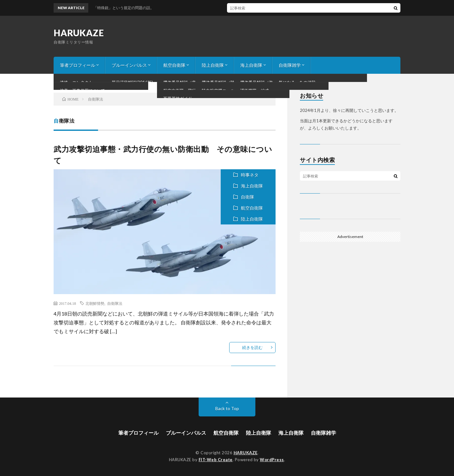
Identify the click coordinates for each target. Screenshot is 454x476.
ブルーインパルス (129, 65)
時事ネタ (250, 175)
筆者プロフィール (78, 65)
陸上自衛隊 (213, 65)
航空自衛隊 (174, 65)
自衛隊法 (115, 303)
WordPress (272, 460)
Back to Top (227, 408)
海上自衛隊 (251, 65)
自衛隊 (247, 197)
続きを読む (252, 347)
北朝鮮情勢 (95, 303)
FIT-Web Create (216, 460)
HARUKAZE (79, 33)
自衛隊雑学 (290, 65)
